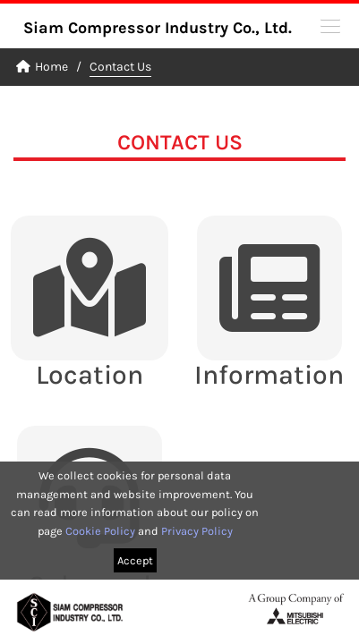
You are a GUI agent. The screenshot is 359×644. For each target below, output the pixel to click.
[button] (330, 25)
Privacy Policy (197, 531)
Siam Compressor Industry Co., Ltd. (158, 28)
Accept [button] (135, 560)
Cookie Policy (100, 531)
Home (42, 67)
